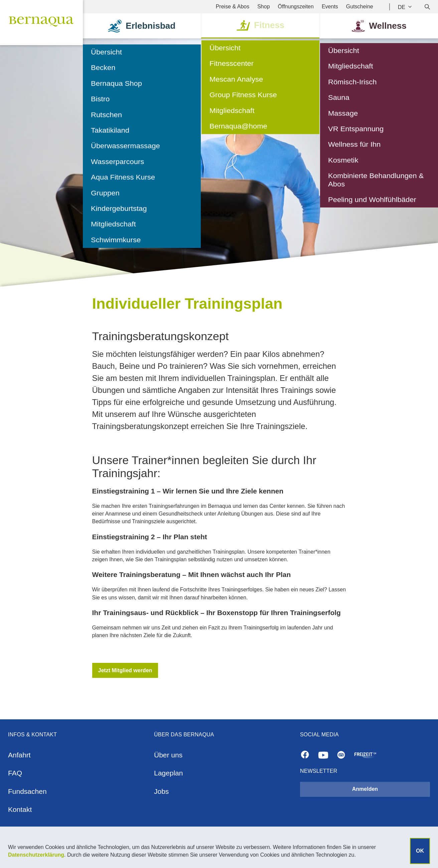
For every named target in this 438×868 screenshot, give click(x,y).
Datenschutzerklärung (36, 855)
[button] (125, 670)
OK (420, 851)
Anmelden (365, 789)
